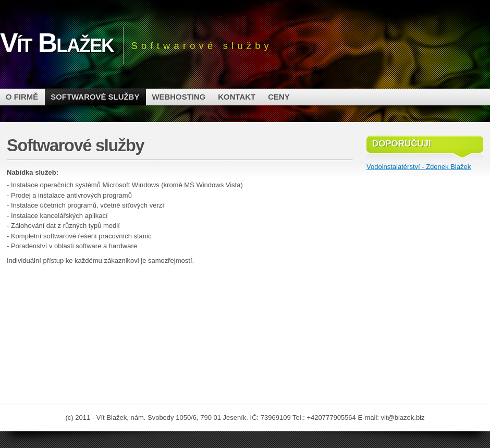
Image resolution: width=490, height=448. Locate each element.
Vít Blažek (57, 43)
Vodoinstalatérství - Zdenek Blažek (419, 167)
